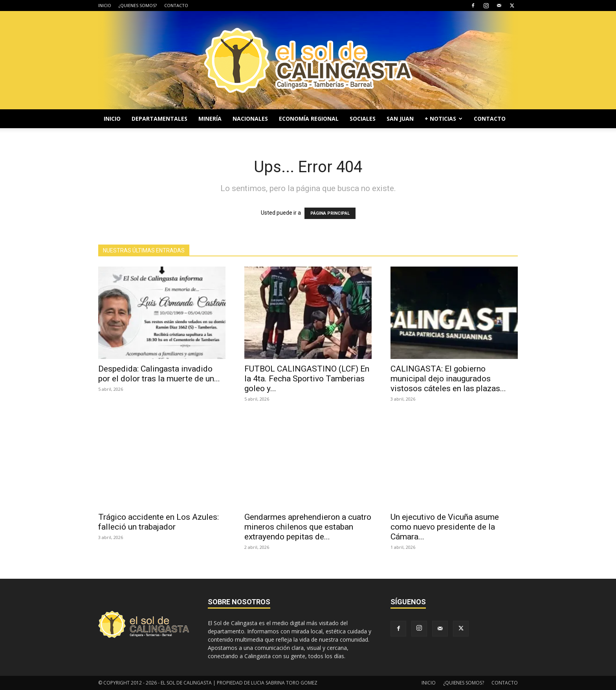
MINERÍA (210, 119)
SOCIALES (363, 119)
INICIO (105, 5)
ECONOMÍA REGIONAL (309, 119)
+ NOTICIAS (444, 119)
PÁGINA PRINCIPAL (330, 213)
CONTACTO (176, 5)
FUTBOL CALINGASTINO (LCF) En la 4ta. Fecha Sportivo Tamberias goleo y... (307, 379)
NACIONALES (250, 119)
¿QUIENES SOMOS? (138, 5)
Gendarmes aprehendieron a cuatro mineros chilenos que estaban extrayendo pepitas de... (308, 527)
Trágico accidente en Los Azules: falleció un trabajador (159, 522)
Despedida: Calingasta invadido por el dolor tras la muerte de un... (159, 374)
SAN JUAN (400, 119)
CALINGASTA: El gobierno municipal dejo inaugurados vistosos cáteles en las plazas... (448, 379)
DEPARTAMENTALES (159, 119)
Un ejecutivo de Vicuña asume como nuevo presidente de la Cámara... (445, 527)
